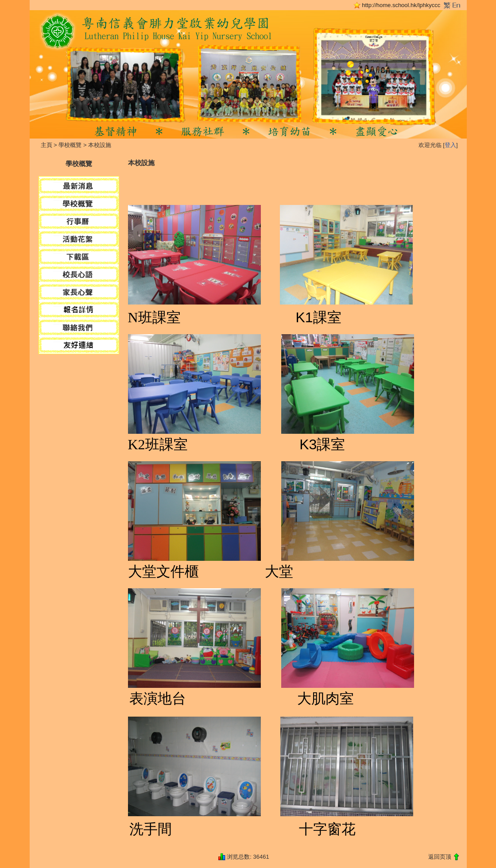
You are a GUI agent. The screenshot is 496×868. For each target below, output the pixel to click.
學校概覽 (70, 145)
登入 (450, 145)
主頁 (46, 145)
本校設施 (100, 145)
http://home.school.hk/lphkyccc (401, 5)
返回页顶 (440, 857)
